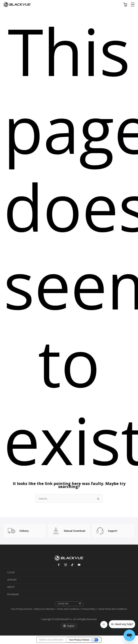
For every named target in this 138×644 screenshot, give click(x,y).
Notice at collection (51, 640)
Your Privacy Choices (79, 640)
